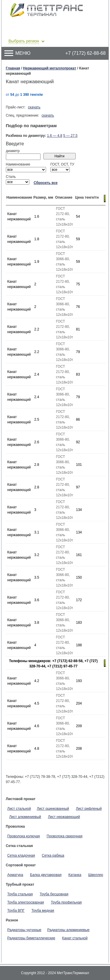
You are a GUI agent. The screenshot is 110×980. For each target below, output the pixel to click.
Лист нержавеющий (64, 817)
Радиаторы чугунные (24, 930)
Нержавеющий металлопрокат (50, 68)
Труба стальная (20, 894)
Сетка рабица (53, 855)
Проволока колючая (24, 836)
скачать (34, 107)
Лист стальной (19, 809)
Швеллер (96, 875)
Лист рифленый (89, 809)
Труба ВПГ (16, 911)
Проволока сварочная (65, 836)
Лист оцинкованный (53, 809)
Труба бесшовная (54, 894)
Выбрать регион (24, 41)
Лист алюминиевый (25, 817)
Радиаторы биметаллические (31, 938)
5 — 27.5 (71, 136)
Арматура (15, 875)
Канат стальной (75, 938)
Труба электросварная (26, 902)
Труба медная (43, 911)
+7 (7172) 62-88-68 (86, 53)
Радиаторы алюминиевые (68, 930)
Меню (17, 53)
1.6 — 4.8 (55, 136)
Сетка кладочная (21, 855)
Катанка (75, 875)
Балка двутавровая (46, 875)
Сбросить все (46, 183)
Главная (13, 68)
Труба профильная (66, 902)
